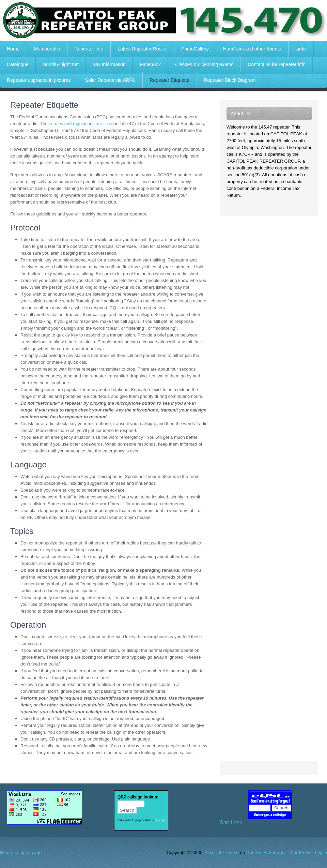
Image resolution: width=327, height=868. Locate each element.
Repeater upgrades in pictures (39, 80)
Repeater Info (85, 49)
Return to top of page (21, 852)
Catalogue (18, 64)
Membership (47, 49)
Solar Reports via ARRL (110, 80)
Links (301, 49)
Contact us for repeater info (277, 64)
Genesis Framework (266, 852)
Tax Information (109, 64)
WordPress (300, 852)
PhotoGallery (195, 49)
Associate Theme (222, 852)
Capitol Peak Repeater (163, 20)
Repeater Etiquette (169, 80)
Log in (321, 852)
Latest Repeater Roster (142, 49)
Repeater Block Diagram (230, 80)
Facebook (150, 64)
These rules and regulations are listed (77, 124)
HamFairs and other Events (249, 49)
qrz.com (160, 820)
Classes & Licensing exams (204, 64)
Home (13, 49)
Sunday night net (61, 64)
